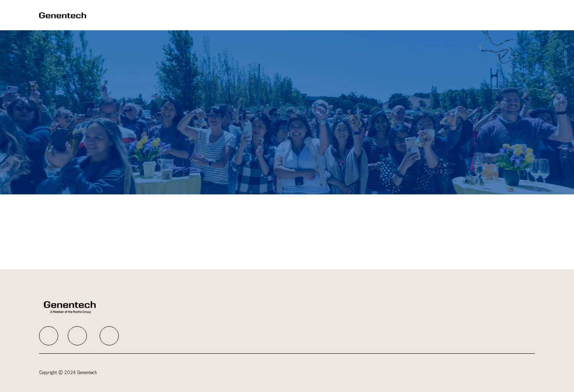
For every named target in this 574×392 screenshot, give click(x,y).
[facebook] (49, 336)
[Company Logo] (63, 15)
